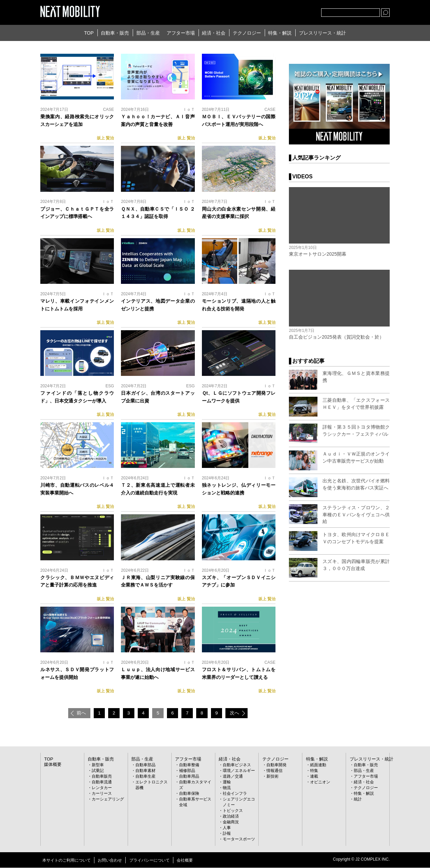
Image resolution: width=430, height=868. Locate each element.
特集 (314, 771)
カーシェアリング (108, 800)
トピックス (233, 811)
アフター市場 (181, 33)
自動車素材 (145, 771)
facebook (294, 11)
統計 (358, 800)
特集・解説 (280, 33)
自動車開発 (276, 766)
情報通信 (274, 771)
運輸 (227, 783)
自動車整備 (189, 766)
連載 (314, 777)
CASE (109, 110)
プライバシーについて (149, 861)
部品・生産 (148, 33)
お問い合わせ (110, 861)
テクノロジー (247, 33)
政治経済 (231, 817)
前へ (79, 713)
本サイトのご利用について (67, 861)
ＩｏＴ (189, 110)
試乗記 (98, 771)
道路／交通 (233, 777)
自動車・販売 (115, 33)
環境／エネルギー (239, 771)
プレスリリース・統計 (322, 33)
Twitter (279, 11)
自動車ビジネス (237, 766)
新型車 (98, 766)
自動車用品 (189, 777)
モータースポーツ (239, 840)
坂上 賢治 (105, 138)
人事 (227, 828)
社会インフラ (235, 794)
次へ (237, 713)
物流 (227, 788)
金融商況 (231, 823)
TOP (89, 33)
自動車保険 (189, 794)
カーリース (102, 794)
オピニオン (320, 783)
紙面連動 (318, 766)
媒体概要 (52, 765)
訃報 (227, 834)
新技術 (272, 777)
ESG (110, 386)
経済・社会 (214, 33)
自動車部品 (145, 766)
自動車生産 (145, 777)
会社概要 (185, 861)
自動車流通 (102, 783)
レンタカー (102, 788)
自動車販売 (102, 777)
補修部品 (187, 771)
